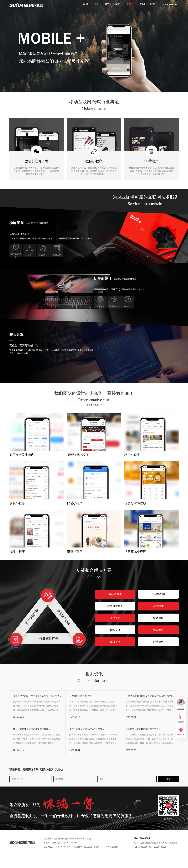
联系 (150, 6)
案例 (115, 6)
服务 (104, 6)
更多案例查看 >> (94, 405)
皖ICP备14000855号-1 (68, 855)
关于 (94, 6)
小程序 (127, 6)
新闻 (140, 6)
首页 (83, 6)
